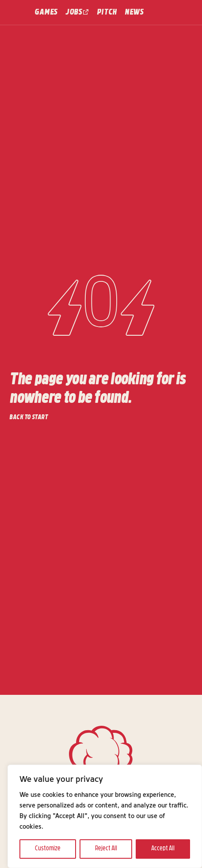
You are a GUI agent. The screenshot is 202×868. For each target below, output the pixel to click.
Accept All (163, 849)
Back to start (29, 418)
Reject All (106, 849)
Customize (48, 849)
